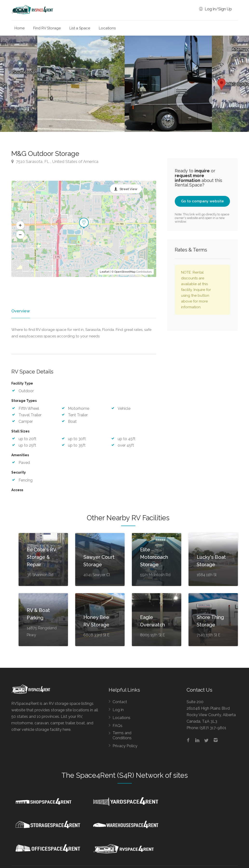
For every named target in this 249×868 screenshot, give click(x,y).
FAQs (118, 726)
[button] (20, 225)
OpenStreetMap (125, 272)
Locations (107, 28)
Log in (118, 710)
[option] (168, 84)
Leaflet (105, 272)
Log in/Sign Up (215, 9)
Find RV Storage (47, 28)
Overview (20, 311)
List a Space (80, 28)
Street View (128, 189)
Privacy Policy (125, 746)
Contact (120, 702)
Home (20, 28)
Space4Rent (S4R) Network (120, 776)
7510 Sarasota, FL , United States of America (55, 161)
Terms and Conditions (122, 736)
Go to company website (202, 201)
